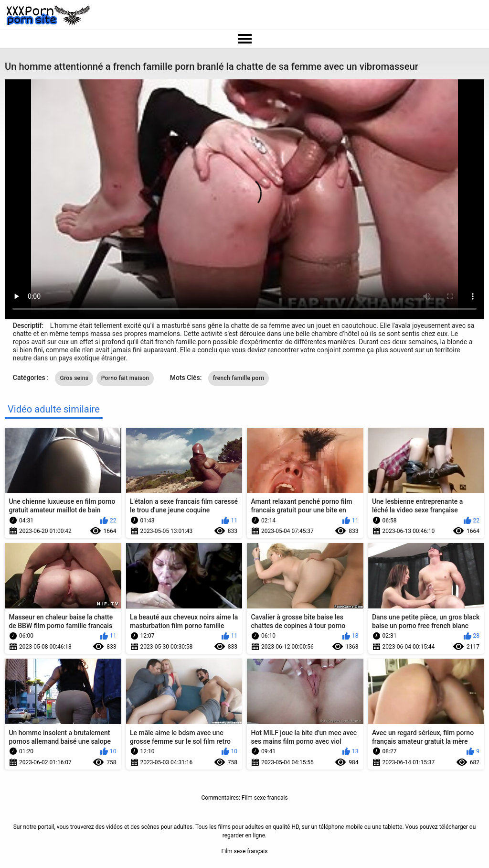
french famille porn (239, 378)
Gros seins (74, 378)
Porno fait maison (125, 378)
